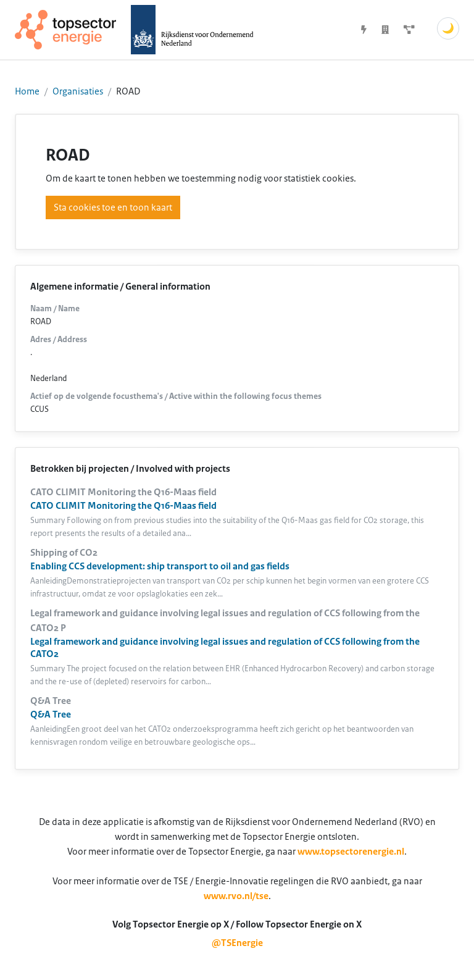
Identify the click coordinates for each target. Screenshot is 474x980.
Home (27, 91)
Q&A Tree (51, 714)
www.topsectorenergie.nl (351, 852)
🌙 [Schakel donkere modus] (448, 28)
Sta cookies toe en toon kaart (113, 207)
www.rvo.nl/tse (236, 896)
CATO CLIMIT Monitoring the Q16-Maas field (123, 506)
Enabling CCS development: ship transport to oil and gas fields (160, 566)
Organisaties (78, 91)
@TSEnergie (237, 943)
